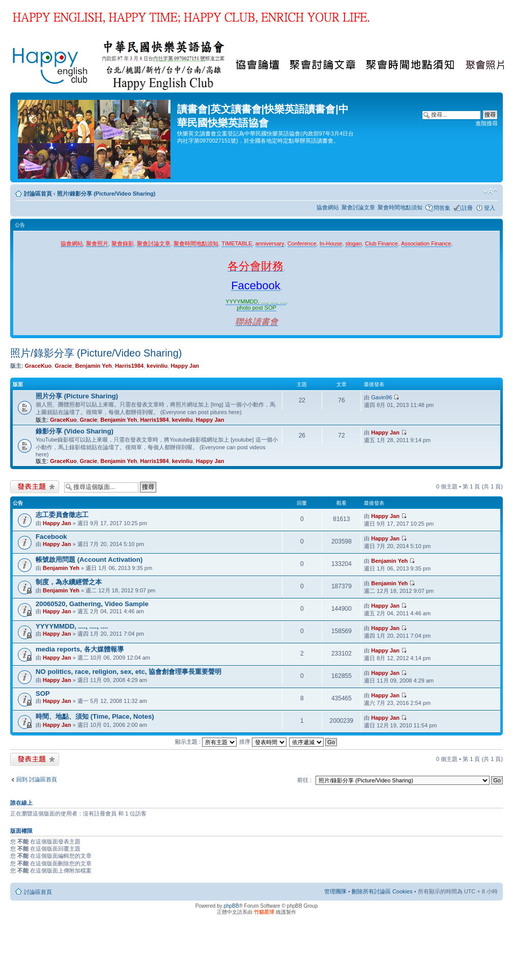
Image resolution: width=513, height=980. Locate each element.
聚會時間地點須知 (400, 207)
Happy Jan (185, 366)
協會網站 (328, 207)
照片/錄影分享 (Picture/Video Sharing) (106, 194)
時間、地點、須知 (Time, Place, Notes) (95, 716)
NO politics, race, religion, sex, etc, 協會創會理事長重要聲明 (129, 672)
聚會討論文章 (358, 207)
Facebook (51, 537)
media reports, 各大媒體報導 (80, 649)
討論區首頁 (38, 194)
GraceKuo (38, 366)
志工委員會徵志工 (62, 515)
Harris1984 (129, 366)
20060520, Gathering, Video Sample (92, 604)
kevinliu (157, 366)
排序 (263, 742)
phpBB (231, 906)
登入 (490, 208)
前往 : (304, 780)
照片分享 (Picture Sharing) (77, 396)
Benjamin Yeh (94, 366)
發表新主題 (35, 487)
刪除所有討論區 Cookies (382, 891)
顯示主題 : (206, 742)
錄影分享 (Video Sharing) (75, 431)
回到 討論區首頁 (37, 779)
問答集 (442, 208)
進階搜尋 (487, 123)
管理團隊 (335, 891)
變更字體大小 (490, 192)
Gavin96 (381, 397)
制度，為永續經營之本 (69, 582)
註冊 (467, 208)
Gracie (63, 366)
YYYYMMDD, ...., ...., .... (72, 626)
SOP (43, 693)
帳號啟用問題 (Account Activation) (89, 560)
